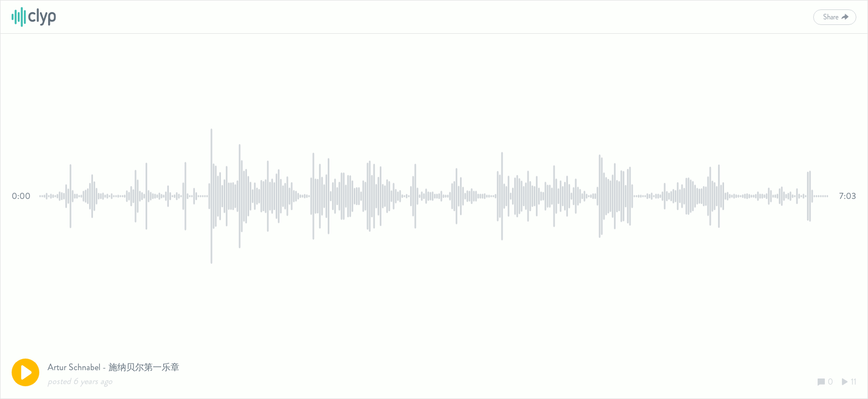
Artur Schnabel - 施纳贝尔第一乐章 (113, 367)
